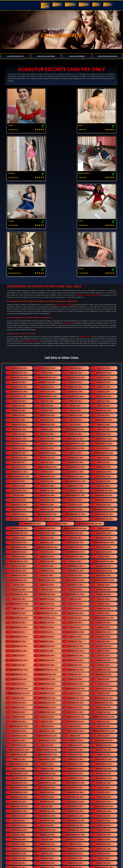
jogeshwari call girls (75, 781)
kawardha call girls (47, 635)
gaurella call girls (47, 551)
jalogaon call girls (75, 711)
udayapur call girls (47, 503)
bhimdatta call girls (47, 433)
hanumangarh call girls (75, 348)
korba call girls (19, 621)
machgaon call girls (104, 668)
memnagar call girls (47, 617)
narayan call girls (104, 480)
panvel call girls (47, 701)
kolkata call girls (104, 753)
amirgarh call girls (104, 824)
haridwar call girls (47, 565)
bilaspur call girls (104, 381)
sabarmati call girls (104, 673)
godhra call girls (47, 324)
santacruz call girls (47, 843)
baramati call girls (104, 654)
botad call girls (104, 305)
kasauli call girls (47, 338)
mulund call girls (104, 847)
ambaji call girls (19, 320)
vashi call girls (19, 725)
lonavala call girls (19, 395)
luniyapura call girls (47, 584)
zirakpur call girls (19, 720)
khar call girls (19, 843)
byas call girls (104, 461)
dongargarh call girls (104, 645)
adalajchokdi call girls (47, 687)
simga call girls (19, 810)
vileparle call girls (104, 715)
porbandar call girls (104, 324)
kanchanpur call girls (19, 499)
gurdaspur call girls (75, 697)
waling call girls (75, 480)
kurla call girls (47, 847)
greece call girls (47, 555)
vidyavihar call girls (47, 852)
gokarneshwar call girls (19, 423)
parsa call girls (47, 494)
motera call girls (104, 701)
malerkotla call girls (75, 744)
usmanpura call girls (75, 683)
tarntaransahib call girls (19, 654)
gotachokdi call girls (75, 536)
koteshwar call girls (19, 697)
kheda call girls (75, 305)
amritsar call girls (47, 786)
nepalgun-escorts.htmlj (47, 419)
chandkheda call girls (47, 645)
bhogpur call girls (47, 697)
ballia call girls (75, 598)
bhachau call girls (75, 296)
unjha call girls (19, 390)
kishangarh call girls (19, 376)
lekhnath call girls (75, 452)
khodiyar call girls (47, 706)
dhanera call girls (104, 687)
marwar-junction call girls (104, 621)
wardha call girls (19, 763)
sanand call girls (47, 291)
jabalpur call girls (75, 767)
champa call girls (104, 659)
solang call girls (75, 810)
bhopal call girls (47, 621)
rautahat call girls (75, 518)
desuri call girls (19, 767)
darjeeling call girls (75, 390)
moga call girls (19, 739)
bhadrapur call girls (47, 485)
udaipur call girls (19, 315)
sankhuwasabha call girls (104, 522)
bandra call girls (47, 541)
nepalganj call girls (19, 452)
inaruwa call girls (19, 470)
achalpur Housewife (77, 56)
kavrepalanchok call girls (47, 518)
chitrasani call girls (75, 607)
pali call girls (75, 329)
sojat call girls (19, 386)
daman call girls (75, 277)
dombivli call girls (47, 772)
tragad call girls (75, 546)
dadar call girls (75, 579)
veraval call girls (19, 305)
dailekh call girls (75, 527)
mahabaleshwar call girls (47, 654)
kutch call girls (104, 353)
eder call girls (47, 626)
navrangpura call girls (104, 602)
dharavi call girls (19, 847)
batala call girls (19, 791)
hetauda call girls (104, 409)
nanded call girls (47, 683)
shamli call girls (19, 338)
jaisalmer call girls (19, 343)
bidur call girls (47, 480)
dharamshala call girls (104, 607)
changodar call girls (19, 551)
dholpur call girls (19, 371)
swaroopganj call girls (19, 631)
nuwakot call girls (47, 527)
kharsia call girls (75, 659)
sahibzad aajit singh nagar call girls (33, 833)
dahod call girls (47, 305)
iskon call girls (104, 569)
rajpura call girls (75, 692)
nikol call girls (104, 640)
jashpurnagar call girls (75, 739)
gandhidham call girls (47, 357)
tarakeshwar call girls (104, 419)
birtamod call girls (75, 437)
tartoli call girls (104, 739)
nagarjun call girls (104, 437)
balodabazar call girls (75, 593)
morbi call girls (104, 296)
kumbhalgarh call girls (47, 371)
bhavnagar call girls (75, 301)
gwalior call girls (104, 536)
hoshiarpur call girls (47, 720)
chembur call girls (75, 763)
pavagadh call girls (19, 291)
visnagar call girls (19, 334)
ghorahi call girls (47, 409)
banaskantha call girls (47, 282)
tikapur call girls (47, 456)
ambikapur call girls (75, 753)
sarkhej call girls (47, 673)
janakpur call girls (19, 414)
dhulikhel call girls (75, 489)
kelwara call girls (19, 546)
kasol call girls (104, 334)
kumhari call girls (19, 706)
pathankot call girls (104, 796)
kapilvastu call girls (75, 461)
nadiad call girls (47, 353)
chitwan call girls (104, 494)
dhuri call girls (75, 777)
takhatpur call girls (104, 593)
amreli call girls (19, 310)
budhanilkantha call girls (104, 414)
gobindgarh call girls (19, 579)
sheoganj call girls (19, 758)
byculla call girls (104, 857)
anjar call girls (75, 357)
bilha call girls (104, 697)
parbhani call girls (47, 814)
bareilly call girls (19, 626)
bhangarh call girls (47, 715)
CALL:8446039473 (61, 35)
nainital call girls (104, 767)
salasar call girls (104, 386)
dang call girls (104, 508)
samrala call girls (75, 612)
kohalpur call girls (19, 447)
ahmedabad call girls (19, 277)
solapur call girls (19, 781)
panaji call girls (47, 805)
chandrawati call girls (19, 711)
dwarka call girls (104, 617)
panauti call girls (47, 466)
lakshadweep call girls (104, 395)
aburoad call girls (47, 320)
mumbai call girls (19, 829)
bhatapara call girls (75, 701)
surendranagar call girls (47, 301)
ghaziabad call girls (104, 683)
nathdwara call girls (19, 296)
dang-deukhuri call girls (19, 508)
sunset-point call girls (19, 593)
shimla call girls (104, 291)
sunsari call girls (75, 494)
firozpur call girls (104, 706)
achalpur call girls (85, 241)
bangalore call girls (104, 819)
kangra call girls (104, 730)
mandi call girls (75, 541)
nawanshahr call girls (19, 574)
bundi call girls (47, 348)
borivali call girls (104, 791)
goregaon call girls (75, 588)
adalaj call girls (47, 593)
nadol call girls (104, 758)
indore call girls (19, 612)
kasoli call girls (104, 631)
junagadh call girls (19, 301)
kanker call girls (75, 748)
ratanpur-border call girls (19, 381)
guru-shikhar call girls (75, 687)
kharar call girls (47, 838)
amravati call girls (75, 824)
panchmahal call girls (75, 706)
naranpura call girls (19, 659)
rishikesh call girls (47, 791)
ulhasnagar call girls (104, 781)
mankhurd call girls (19, 857)
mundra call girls (19, 357)
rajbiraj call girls (47, 461)
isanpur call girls (75, 584)
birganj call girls (47, 447)
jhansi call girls (104, 555)
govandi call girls (104, 852)
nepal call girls (104, 390)
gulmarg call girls (47, 400)
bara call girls (19, 513)
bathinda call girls (47, 819)
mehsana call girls (19, 329)
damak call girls (19, 442)
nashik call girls (19, 645)
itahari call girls (75, 409)
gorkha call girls (19, 461)
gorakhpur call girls (47, 588)
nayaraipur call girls (19, 800)
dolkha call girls (19, 527)
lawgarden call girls (47, 664)
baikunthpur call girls (75, 621)
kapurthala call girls (75, 626)
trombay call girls (47, 857)
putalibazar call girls (19, 466)
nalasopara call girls (47, 781)
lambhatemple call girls (47, 640)
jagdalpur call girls (75, 551)
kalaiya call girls (75, 423)
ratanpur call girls (104, 551)
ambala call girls (75, 650)
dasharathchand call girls (104, 485)
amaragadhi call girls (75, 485)
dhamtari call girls (75, 565)
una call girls (47, 711)
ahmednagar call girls (19, 692)
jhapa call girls (104, 503)
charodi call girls (104, 574)
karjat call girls (19, 569)
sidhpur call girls (47, 390)
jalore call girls (75, 338)
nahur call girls (19, 852)
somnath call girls (104, 301)
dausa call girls (19, 536)
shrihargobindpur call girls (104, 635)
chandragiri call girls (32, 428)
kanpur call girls (19, 748)
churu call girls (19, 824)
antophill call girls (75, 857)
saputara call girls (47, 296)
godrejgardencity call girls (19, 598)
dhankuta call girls (19, 480)
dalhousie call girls (47, 362)
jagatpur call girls (47, 569)
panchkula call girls (19, 362)
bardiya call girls (75, 508)
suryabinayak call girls (104, 423)
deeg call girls (104, 588)
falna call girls (47, 367)
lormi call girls (47, 758)
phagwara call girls (75, 574)
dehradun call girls (75, 673)
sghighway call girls (47, 753)
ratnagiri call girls (47, 725)
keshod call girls (75, 287)
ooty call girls (104, 560)
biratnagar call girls (104, 404)
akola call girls (104, 546)
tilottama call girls (47, 423)
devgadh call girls (47, 560)
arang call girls (104, 810)
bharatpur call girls (75, 381)
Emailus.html (75, 640)
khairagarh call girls (47, 734)
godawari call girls (104, 442)
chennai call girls (75, 814)
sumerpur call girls (75, 367)
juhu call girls (19, 777)
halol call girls (75, 324)
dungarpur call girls (19, 687)
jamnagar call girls (104, 277)
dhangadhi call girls (19, 409)
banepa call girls (47, 489)
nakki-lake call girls (75, 635)
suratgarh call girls (75, 376)
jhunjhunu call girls (64, 833)
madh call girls (47, 744)
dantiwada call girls (19, 555)
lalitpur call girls (47, 404)
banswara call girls (75, 343)
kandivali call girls (75, 664)
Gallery (83, 5)
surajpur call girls (19, 753)
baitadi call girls (47, 532)
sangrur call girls (47, 748)
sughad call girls (104, 786)
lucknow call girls (47, 767)
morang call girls (19, 494)
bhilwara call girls (19, 348)
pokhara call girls (19, 404)
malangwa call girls (19, 485)
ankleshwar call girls (75, 353)
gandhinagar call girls (19, 282)
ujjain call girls (47, 800)
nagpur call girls (75, 772)
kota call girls (104, 320)
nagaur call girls (75, 569)
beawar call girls (104, 565)
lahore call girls (47, 668)
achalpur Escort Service (31, 245)
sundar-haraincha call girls (75, 433)
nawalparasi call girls (19, 522)
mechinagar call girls (19, 433)
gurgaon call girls (104, 748)
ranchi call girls (19, 673)
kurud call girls (104, 598)
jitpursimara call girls (19, 437)
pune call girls (92, 833)
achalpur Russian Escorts (108, 56)
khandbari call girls (75, 475)
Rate (96, 5)
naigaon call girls (47, 829)
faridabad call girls (104, 579)
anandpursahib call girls (47, 659)
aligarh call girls (19, 744)
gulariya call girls (19, 456)
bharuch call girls (104, 338)
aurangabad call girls (75, 725)
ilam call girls (19, 489)
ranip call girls (47, 536)
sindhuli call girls (47, 513)
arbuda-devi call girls (47, 796)
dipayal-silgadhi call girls (104, 466)
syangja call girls (19, 518)
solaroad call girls (19, 838)
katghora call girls (19, 734)
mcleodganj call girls (75, 334)
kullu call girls (19, 367)
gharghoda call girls (75, 555)
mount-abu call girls (47, 272)
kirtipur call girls (104, 452)
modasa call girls (104, 287)
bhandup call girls (75, 843)
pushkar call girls (47, 395)
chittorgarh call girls (75, 371)
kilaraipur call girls (75, 791)
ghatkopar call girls (104, 843)
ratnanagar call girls (75, 456)
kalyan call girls (47, 730)
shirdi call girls (104, 367)
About (55, 5)
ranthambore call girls (75, 400)
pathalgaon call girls (47, 678)
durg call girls (75, 829)
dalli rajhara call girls (104, 777)
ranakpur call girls (47, 381)
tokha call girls (60, 428)
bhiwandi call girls (104, 829)
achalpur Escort (67, 227)
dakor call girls (104, 329)
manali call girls (75, 291)
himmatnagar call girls (104, 357)
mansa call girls (47, 546)
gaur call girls (75, 466)
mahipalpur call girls (104, 664)
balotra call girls (47, 343)
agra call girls (104, 584)
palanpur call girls (47, 329)
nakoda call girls (104, 720)
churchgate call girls (19, 565)
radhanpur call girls (47, 602)
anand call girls (19, 353)
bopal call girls (19, 560)
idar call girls (19, 400)
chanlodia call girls (104, 805)
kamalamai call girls (104, 456)
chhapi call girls (19, 814)
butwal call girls (47, 414)
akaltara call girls (75, 617)
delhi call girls (19, 602)
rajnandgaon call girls (104, 711)
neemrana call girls (19, 786)
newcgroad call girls (19, 701)
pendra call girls (19, 664)
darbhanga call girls (47, 607)
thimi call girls (104, 433)
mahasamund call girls (47, 612)
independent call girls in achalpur (88, 199)
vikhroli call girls (75, 852)
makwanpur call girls (75, 499)
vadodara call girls (19, 272)
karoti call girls (19, 588)
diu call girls (75, 310)
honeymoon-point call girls (47, 574)
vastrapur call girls (19, 805)
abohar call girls (104, 725)
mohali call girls (47, 824)
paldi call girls (75, 532)
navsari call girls (19, 287)
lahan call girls (75, 442)
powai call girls (47, 763)
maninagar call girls (75, 715)
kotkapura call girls (19, 819)
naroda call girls (104, 838)
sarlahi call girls (104, 527)
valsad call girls (104, 282)
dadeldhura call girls (19, 532)
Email (108, 5)
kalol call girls (104, 362)
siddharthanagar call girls (104, 447)
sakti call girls (75, 819)
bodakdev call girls (75, 560)
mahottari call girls (47, 522)
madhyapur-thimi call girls (47, 452)
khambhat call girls (47, 287)
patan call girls (19, 324)
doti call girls (104, 518)
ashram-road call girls (47, 579)
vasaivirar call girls (19, 584)
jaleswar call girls (104, 470)
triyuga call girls (47, 442)
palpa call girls (75, 522)
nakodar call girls (104, 612)
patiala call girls (19, 607)
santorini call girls (47, 598)
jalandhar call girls (19, 715)
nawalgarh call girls (104, 348)
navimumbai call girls (75, 734)
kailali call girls (19, 503)
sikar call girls (47, 376)
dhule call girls (19, 617)
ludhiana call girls (19, 796)
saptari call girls (75, 513)
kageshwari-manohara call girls (90, 428)
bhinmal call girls (47, 739)
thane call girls (47, 631)
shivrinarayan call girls (104, 772)
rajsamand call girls (104, 343)
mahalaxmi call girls (47, 437)
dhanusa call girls (104, 499)
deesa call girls (47, 315)
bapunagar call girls (47, 692)
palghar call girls (75, 800)
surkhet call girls (47, 508)
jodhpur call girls (75, 320)
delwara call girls (47, 777)
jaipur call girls (47, 650)
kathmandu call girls (104, 400)
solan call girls (47, 334)
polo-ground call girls (19, 678)
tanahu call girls (104, 513)
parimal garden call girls (47, 810)
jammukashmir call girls (19, 668)
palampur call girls (75, 362)
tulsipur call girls (75, 414)
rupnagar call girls (75, 668)
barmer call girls (75, 796)
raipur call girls (47, 386)
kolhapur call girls (19, 640)
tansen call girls (47, 475)
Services (69, 5)
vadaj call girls (104, 692)
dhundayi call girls (75, 654)
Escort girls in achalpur (65, 209)
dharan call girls (19, 419)
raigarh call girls (75, 805)
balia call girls (104, 626)
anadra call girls (104, 800)
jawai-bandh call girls (19, 541)
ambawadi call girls (75, 720)
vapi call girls (47, 277)
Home (42, 6)
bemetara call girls (19, 650)
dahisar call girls (104, 734)
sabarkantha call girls (75, 282)
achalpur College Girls (46, 56)
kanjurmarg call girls (75, 847)
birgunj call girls (75, 404)
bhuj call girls (75, 315)
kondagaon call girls (75, 838)
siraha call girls (47, 470)
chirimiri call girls (75, 645)
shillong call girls (19, 635)
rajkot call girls (104, 272)
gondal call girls (19, 772)
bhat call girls (75, 631)
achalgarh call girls (19, 683)
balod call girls (104, 541)
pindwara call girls (75, 786)
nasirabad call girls (75, 395)
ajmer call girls (75, 272)
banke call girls (75, 503)
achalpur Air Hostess (15, 56)
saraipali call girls (19, 730)
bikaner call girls (104, 371)
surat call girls (104, 310)
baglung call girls (19, 475)
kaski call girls (104, 489)
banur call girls (104, 814)
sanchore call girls (104, 376)
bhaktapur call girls (75, 447)
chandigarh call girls (75, 602)
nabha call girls (104, 744)
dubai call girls (104, 532)
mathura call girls (104, 678)
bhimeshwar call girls (104, 475)
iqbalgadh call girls (75, 730)
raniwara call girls (104, 650)
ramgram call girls (75, 470)
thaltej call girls (75, 678)
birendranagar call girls (75, 419)
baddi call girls (104, 763)
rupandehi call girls (47, 499)
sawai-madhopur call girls (75, 386)
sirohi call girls (47, 310)
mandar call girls (75, 758)
